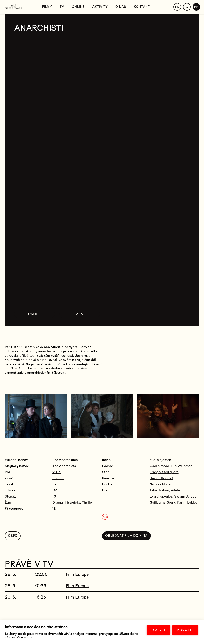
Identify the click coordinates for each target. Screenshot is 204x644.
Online (78, 7)
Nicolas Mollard (162, 484)
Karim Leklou (188, 503)
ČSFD (13, 536)
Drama (58, 503)
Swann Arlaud (186, 496)
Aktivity (100, 7)
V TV (80, 314)
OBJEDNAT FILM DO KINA (126, 536)
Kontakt (142, 7)
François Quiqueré (164, 472)
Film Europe (77, 574)
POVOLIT (185, 630)
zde (30, 637)
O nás (121, 7)
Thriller (88, 503)
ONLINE (35, 314)
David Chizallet (162, 478)
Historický (73, 503)
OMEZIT (159, 630)
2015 (57, 472)
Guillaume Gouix (163, 503)
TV (62, 7)
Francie (58, 478)
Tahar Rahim (159, 490)
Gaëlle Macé (159, 466)
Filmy (47, 7)
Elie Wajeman (161, 460)
